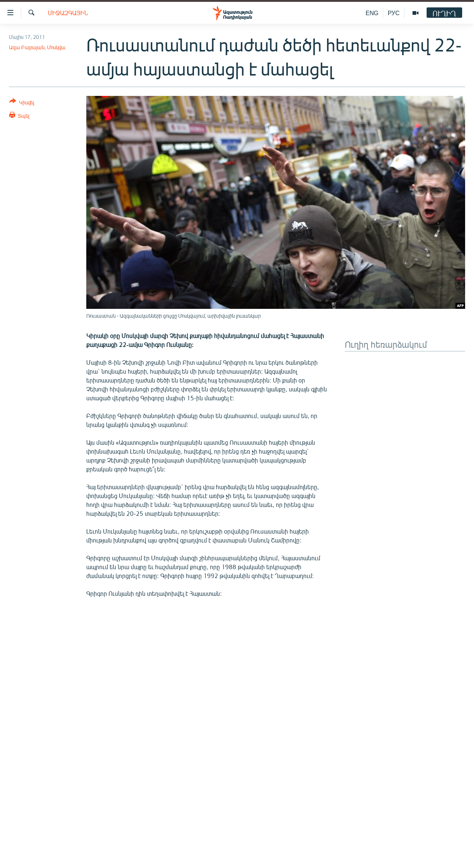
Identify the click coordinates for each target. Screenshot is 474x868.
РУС (394, 13)
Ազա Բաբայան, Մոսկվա (37, 47)
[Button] (22, 103)
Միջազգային (68, 13)
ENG (372, 13)
